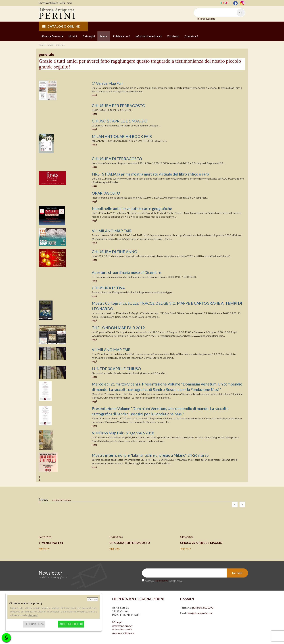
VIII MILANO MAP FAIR (112, 231)
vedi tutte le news (61, 500)
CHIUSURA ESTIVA (108, 288)
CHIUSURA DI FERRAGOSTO (117, 159)
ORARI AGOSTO (106, 193)
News (104, 36)
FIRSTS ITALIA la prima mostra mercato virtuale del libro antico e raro (150, 174)
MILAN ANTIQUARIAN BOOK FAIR (122, 136)
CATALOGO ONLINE (61, 26)
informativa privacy (122, 626)
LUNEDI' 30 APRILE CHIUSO (116, 369)
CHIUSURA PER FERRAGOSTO (119, 106)
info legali (117, 622)
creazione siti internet (123, 633)
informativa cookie (122, 630)
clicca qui (33, 615)
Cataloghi (89, 36)
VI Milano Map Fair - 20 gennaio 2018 (123, 433)
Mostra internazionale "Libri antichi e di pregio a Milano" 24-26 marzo (150, 455)
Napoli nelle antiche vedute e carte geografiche (132, 208)
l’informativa (161, 581)
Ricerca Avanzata (52, 36)
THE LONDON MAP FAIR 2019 (118, 328)
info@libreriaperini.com (200, 613)
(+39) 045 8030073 (203, 608)
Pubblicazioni (121, 36)
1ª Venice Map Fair (107, 83)
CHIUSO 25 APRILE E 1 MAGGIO (120, 121)
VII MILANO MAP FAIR (111, 350)
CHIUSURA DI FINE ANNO (115, 252)
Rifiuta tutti (93, 599)
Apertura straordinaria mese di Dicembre (127, 272)
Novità (73, 36)
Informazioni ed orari (149, 36)
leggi (94, 95)
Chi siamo (173, 36)
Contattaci (191, 36)
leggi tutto (44, 549)
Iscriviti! (237, 573)
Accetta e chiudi (71, 624)
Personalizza (34, 624)
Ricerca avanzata (206, 19)
